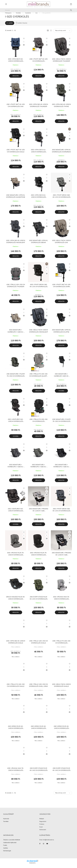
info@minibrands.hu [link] (48, 843)
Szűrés (11, 26)
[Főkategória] (8, 16)
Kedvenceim (43, 832)
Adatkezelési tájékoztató (10, 845)
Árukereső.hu (32, 866)
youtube (47, 846)
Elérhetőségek (7, 853)
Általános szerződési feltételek (12, 843)
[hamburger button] (6, 4)
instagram (44, 846)
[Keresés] (38, 10)
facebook (40, 846)
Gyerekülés (28, 16)
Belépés (42, 822)
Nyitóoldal (6, 822)
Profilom (42, 827)
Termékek (18, 16)
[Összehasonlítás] (24, 48)
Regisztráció (43, 824)
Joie (36, 16)
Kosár (41, 830)
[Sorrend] (63, 33)
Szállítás (6, 851)
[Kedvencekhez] (24, 41)
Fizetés (5, 848)
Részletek (16, 78)
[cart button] (71, 4)
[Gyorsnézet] (24, 44)
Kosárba (61, 393)
